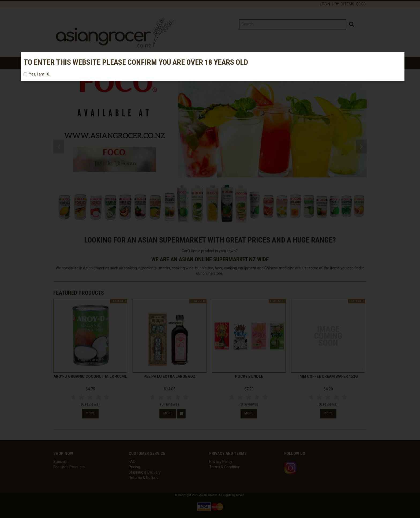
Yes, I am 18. (37, 74)
